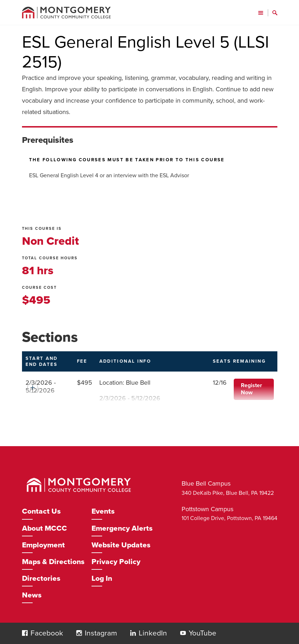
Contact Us (41, 511)
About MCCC (45, 528)
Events (103, 511)
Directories (41, 578)
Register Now (251, 389)
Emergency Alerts (122, 528)
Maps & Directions (53, 562)
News (32, 595)
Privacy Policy (116, 562)
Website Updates (121, 545)
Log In (102, 578)
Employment (43, 545)
